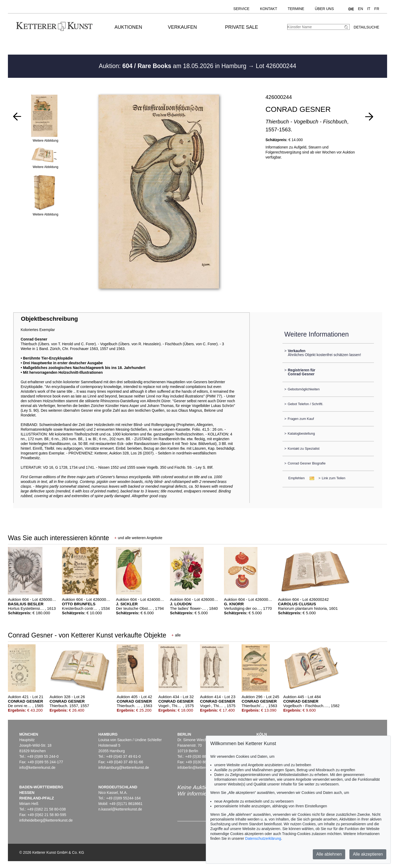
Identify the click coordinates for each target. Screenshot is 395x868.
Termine (296, 9)
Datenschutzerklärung (263, 838)
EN (360, 9)
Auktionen (128, 27)
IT (369, 9)
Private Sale (242, 27)
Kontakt (269, 9)
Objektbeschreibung (49, 319)
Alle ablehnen (329, 854)
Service (241, 9)
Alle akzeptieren (368, 854)
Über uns (324, 9)
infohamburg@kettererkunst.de (124, 768)
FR (377, 9)
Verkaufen (182, 27)
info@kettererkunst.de (37, 768)
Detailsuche (366, 27)
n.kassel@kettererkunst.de (120, 809)
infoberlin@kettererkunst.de (200, 768)
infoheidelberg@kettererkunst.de (46, 820)
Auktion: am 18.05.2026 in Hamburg (173, 66)
